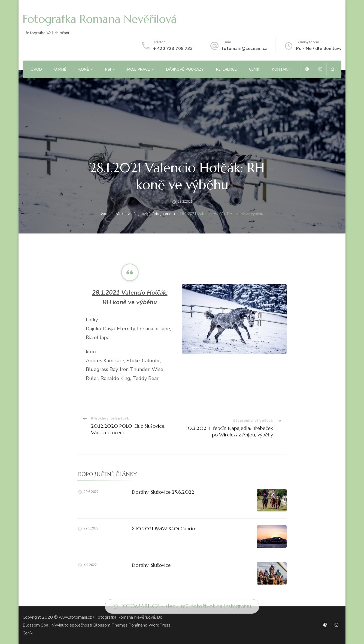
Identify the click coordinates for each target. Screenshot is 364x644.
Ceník (254, 69)
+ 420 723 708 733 (173, 49)
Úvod (36, 69)
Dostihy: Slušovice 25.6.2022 (163, 492)
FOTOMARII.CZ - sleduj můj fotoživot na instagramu (182, 606)
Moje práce (139, 69)
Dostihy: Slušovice (151, 565)
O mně (60, 69)
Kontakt (281, 69)
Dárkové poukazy (185, 69)
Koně (84, 69)
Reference (226, 69)
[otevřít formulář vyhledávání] (333, 69)
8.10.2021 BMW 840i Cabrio (163, 528)
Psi (108, 69)
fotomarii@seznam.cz (244, 49)
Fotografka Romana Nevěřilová (100, 19)
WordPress (160, 625)
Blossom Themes (110, 625)
